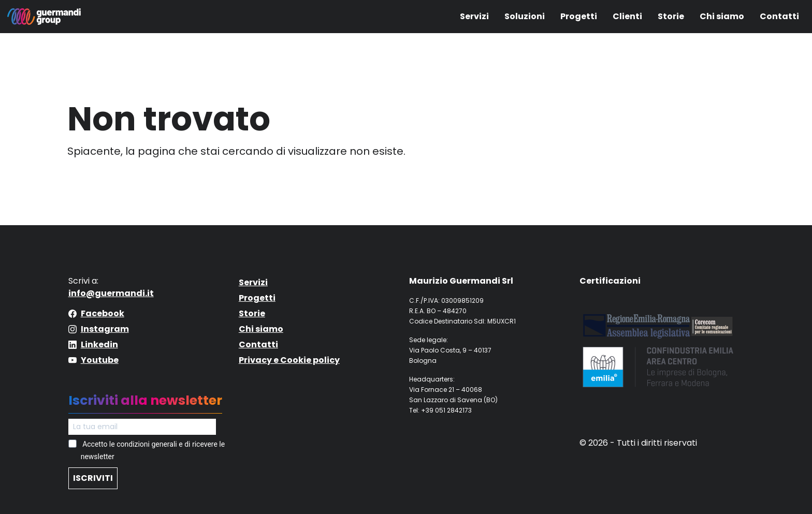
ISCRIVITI (93, 478)
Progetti (579, 16)
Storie (671, 16)
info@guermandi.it (111, 293)
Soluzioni (525, 16)
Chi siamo (722, 16)
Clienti (627, 16)
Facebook (103, 313)
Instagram (105, 329)
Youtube (100, 360)
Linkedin (99, 344)
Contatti (779, 16)
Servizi (474, 16)
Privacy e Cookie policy (289, 360)
